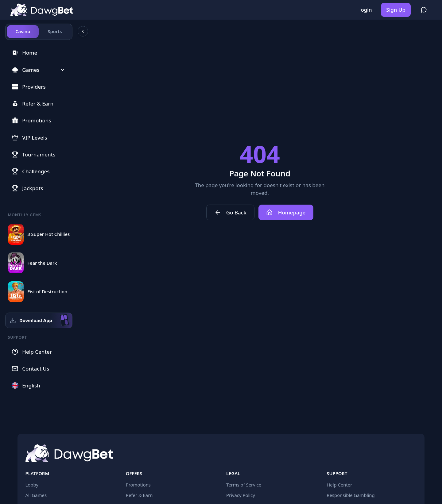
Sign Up (396, 10)
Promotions (138, 485)
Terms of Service (244, 485)
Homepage (286, 212)
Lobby (32, 485)
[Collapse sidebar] (83, 31)
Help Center (339, 485)
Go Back (231, 212)
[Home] (42, 10)
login (366, 10)
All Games (36, 495)
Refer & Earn (139, 495)
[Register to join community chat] (424, 10)
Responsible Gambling (351, 495)
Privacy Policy (241, 495)
